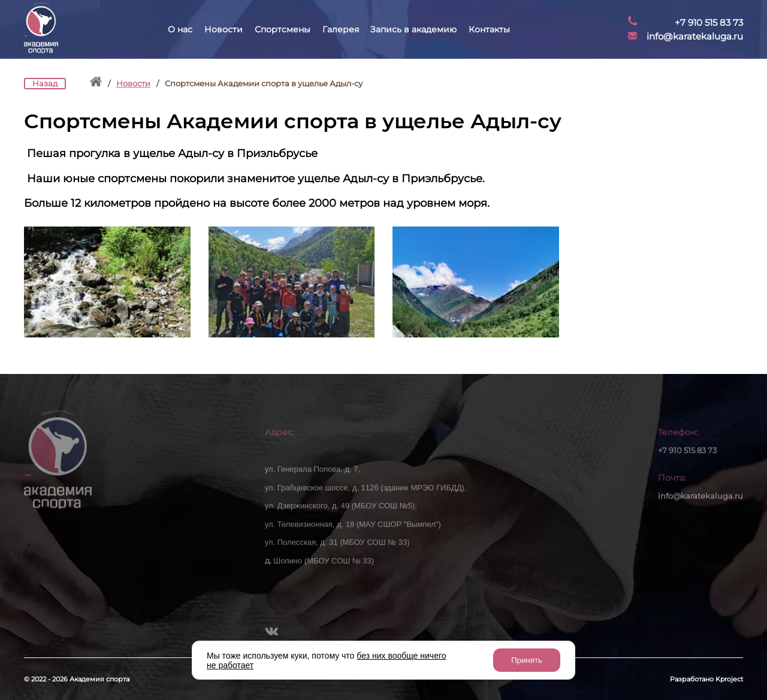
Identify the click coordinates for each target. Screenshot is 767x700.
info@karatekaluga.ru (695, 36)
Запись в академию (413, 29)
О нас (180, 29)
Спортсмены (283, 29)
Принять (527, 660)
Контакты (489, 29)
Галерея (341, 29)
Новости (224, 29)
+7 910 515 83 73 (709, 22)
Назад (45, 84)
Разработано (706, 679)
